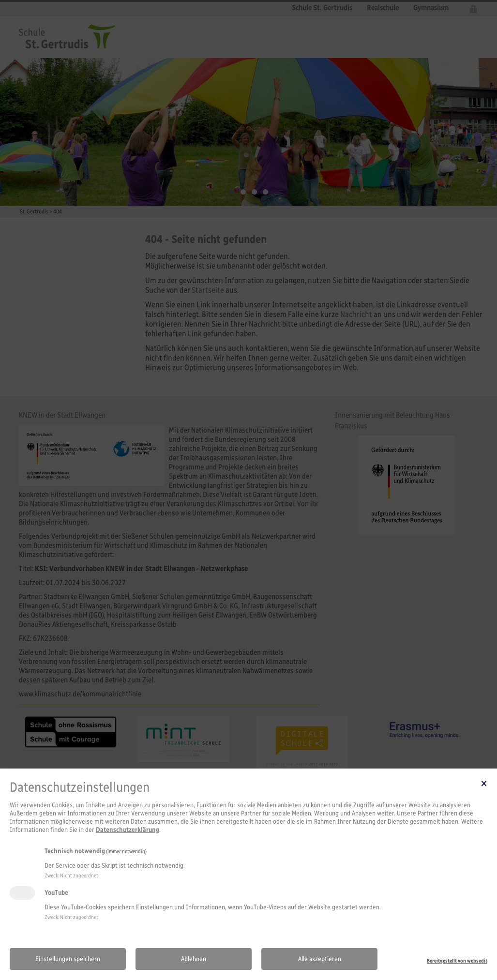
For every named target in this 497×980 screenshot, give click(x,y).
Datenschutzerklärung (128, 830)
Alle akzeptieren (320, 959)
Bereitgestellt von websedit (457, 961)
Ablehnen (194, 959)
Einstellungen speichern (68, 959)
